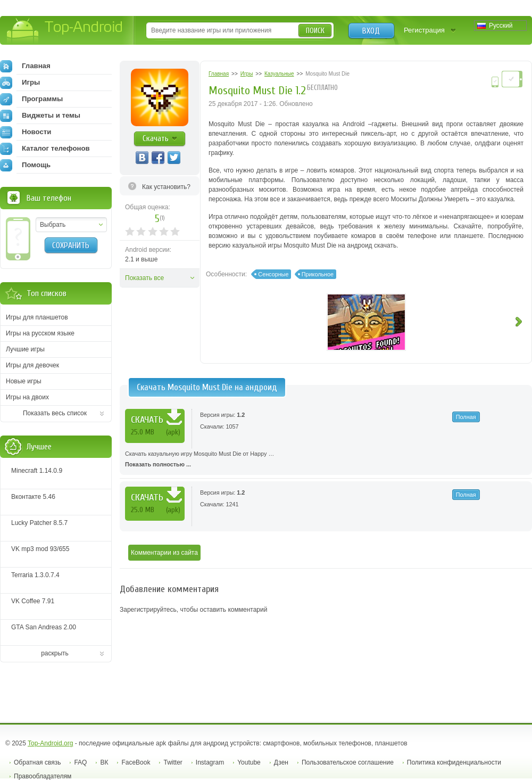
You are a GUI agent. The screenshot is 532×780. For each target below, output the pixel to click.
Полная (466, 417)
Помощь (25, 165)
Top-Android (65, 31)
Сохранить (71, 245)
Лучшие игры (25, 349)
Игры (20, 83)
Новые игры (24, 381)
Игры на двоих (27, 397)
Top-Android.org (50, 743)
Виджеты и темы (40, 116)
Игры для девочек (32, 365)
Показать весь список (55, 413)
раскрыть (55, 653)
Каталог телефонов (45, 149)
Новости (26, 132)
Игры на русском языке (40, 333)
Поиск (315, 31)
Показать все (144, 278)
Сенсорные (273, 274)
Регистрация (424, 30)
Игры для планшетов (37, 317)
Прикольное (318, 274)
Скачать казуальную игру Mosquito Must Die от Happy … (326, 460)
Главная (25, 66)
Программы (31, 99)
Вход (371, 31)
